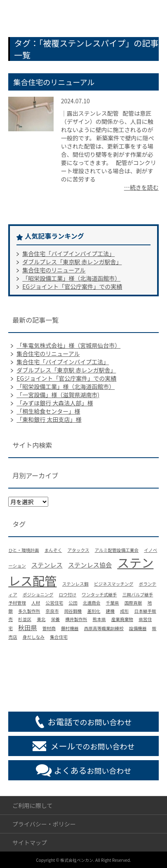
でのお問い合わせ (90, 722)
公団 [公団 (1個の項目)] (73, 603)
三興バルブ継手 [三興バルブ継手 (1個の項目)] (138, 595)
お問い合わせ (93, 770)
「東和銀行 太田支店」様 (49, 419)
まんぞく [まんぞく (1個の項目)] (53, 550)
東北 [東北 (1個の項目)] (41, 619)
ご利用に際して (33, 805)
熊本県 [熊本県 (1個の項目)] (99, 619)
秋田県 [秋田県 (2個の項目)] (28, 627)
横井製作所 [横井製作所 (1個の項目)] (76, 619)
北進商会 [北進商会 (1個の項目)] (92, 603)
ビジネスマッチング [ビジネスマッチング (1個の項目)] (114, 584)
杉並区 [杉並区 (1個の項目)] (25, 619)
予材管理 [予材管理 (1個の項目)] (17, 603)
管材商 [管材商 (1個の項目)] (49, 628)
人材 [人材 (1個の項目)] (36, 603)
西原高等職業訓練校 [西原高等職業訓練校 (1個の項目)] (104, 628)
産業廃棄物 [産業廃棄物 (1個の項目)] (122, 619)
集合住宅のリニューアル (54, 82)
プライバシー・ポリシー (44, 824)
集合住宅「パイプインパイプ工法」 (68, 254)
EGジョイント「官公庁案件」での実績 (72, 286)
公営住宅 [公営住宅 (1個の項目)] (55, 603)
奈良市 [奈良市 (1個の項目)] (52, 611)
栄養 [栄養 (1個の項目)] (55, 619)
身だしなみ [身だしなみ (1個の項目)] (34, 637)
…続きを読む (141, 187)
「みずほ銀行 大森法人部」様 (55, 403)
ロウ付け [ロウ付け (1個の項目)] (67, 595)
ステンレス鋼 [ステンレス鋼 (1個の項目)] (75, 584)
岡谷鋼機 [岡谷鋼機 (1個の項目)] (73, 611)
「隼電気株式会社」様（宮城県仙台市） (68, 345)
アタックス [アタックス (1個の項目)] (78, 550)
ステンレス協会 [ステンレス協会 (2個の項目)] (90, 565)
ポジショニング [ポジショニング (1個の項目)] (38, 595)
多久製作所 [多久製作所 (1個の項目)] (29, 611)
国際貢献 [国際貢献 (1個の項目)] (133, 603)
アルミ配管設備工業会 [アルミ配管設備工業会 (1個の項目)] (117, 550)
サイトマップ (30, 842)
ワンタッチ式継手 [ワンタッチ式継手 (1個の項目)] (99, 595)
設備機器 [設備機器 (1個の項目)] (138, 628)
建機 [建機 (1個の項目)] (110, 611)
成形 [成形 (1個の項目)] (124, 611)
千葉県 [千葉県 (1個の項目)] (113, 603)
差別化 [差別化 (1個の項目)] (94, 611)
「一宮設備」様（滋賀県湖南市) (58, 395)
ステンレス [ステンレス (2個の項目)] (47, 565)
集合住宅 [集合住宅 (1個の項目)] (59, 637)
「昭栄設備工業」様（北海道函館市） (71, 278)
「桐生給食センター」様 (48, 411)
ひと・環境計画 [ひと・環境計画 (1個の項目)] (24, 550)
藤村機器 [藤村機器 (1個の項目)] (70, 628)
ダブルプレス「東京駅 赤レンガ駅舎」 (72, 262)
